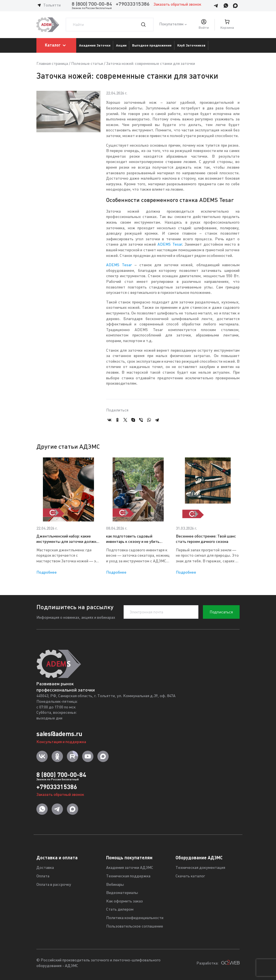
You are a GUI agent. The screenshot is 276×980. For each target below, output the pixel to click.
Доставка (45, 868)
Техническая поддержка (128, 876)
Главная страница (52, 64)
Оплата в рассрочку (54, 885)
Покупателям (171, 25)
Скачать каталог (190, 876)
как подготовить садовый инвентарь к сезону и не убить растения (133, 540)
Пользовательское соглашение (135, 927)
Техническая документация (200, 868)
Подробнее (47, 573)
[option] (68, 516)
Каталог (56, 45)
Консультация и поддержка (61, 742)
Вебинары (115, 885)
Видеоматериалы (122, 893)
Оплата (43, 876)
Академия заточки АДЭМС (130, 868)
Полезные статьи (87, 64)
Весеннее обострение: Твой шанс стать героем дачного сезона (206, 539)
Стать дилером (120, 910)
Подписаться (221, 612)
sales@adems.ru (59, 734)
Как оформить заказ (124, 901)
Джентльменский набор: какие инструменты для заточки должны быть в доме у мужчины (68, 540)
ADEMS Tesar (170, 245)
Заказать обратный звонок (177, 5)
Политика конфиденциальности (135, 918)
